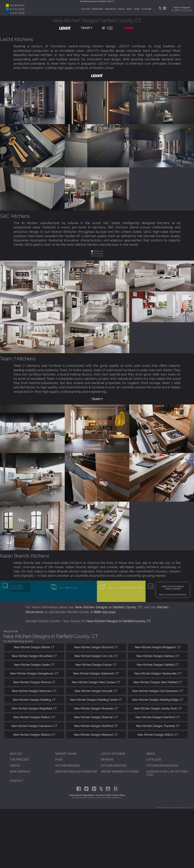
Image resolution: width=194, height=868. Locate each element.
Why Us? (16, 754)
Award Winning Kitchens (120, 772)
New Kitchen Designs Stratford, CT (96, 726)
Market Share (66, 754)
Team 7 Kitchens (18, 359)
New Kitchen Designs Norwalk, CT (96, 691)
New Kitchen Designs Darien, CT (34, 665)
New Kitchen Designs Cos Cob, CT (96, 656)
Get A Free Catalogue (17, 587)
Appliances (110, 9)
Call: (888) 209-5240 (68, 588)
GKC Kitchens (15, 216)
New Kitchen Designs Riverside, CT (96, 708)
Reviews (107, 760)
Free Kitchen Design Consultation (173, 588)
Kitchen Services (114, 766)
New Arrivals (20, 772)
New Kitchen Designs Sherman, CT (96, 717)
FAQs (59, 760)
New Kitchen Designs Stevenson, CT (34, 726)
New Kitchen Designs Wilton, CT (158, 735)
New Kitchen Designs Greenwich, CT (96, 674)
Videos (121, 9)
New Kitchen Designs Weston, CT (34, 735)
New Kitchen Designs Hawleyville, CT (158, 674)
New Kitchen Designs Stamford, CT (158, 717)
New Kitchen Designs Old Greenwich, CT (158, 691)
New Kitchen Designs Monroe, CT (34, 682)
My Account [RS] (103, 795)
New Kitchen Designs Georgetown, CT (34, 674)
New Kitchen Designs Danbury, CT (158, 656)
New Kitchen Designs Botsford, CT (96, 647)
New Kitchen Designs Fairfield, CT (158, 665)
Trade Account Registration (82, 795)
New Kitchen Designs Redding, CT (34, 700)
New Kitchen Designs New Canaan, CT (96, 682)
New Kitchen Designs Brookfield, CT (34, 656)
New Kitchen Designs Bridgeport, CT (158, 647)
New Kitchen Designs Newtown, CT (34, 691)
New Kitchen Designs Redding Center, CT (96, 700)
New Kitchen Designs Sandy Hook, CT (158, 708)
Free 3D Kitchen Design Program (125, 588)
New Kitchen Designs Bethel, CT (34, 647)
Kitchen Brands (67, 766)
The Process (19, 760)
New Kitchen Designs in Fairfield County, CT (108, 607)
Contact (17, 781)
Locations (146, 9)
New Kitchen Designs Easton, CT (96, 665)
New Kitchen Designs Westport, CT (96, 735)
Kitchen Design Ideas (162, 766)
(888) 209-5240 (105, 612)
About (129, 9)
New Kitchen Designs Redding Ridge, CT (158, 700)
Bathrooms (98, 9)
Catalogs (154, 760)
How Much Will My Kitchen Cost (167, 773)
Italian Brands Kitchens (25, 556)
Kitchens (86, 9)
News (137, 9)
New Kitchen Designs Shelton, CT (34, 717)
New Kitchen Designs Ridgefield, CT (34, 708)
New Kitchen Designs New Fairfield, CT (158, 682)
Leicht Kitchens (17, 39)
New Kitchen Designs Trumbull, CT (158, 726)
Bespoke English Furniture (76, 772)
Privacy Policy (119, 795)
